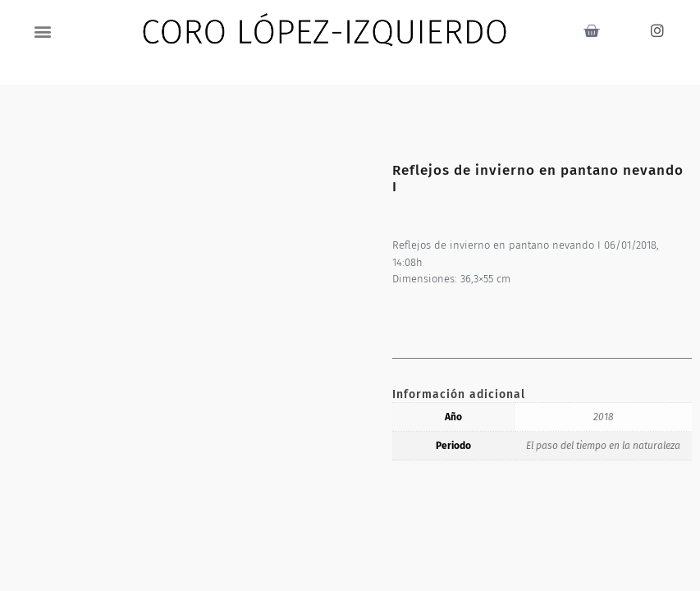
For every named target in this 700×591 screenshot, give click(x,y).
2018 (604, 417)
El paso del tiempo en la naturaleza (603, 446)
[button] (42, 31)
